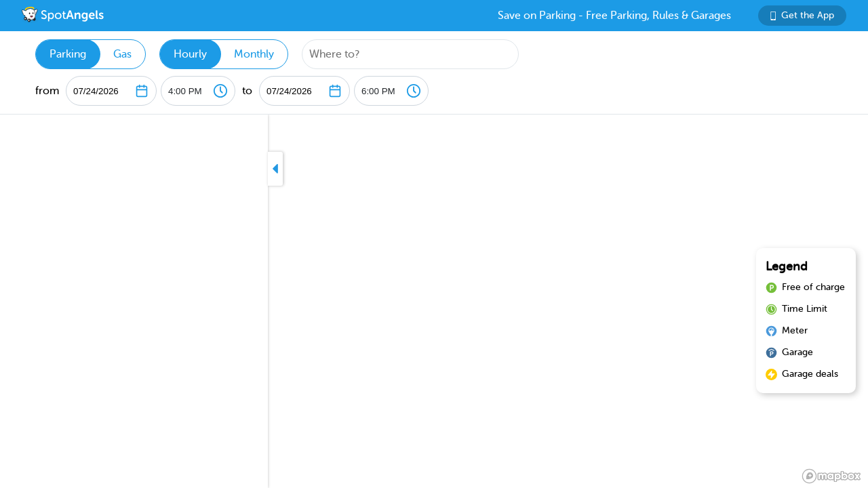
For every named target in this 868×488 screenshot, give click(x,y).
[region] (434, 301)
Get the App (802, 15)
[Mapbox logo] (831, 476)
